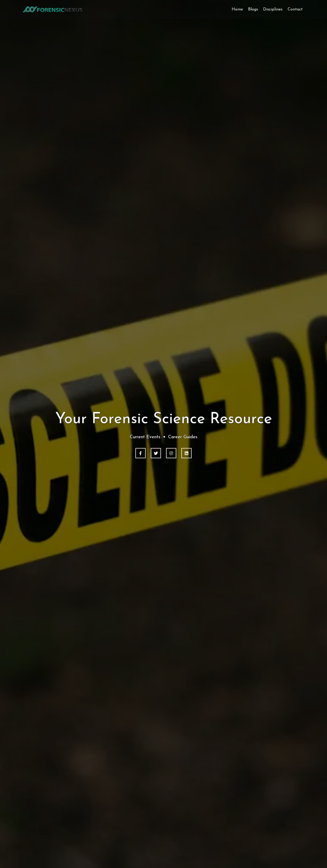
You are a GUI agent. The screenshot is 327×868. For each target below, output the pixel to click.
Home (237, 9)
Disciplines (273, 9)
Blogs (253, 9)
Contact (295, 9)
